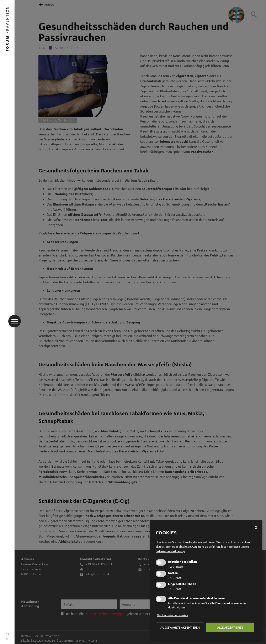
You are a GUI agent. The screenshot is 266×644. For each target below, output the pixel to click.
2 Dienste (175, 566)
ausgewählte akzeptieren (180, 627)
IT (7, 639)
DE (7, 634)
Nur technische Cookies (172, 615)
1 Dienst (175, 578)
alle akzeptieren (230, 627)
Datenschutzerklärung (170, 551)
